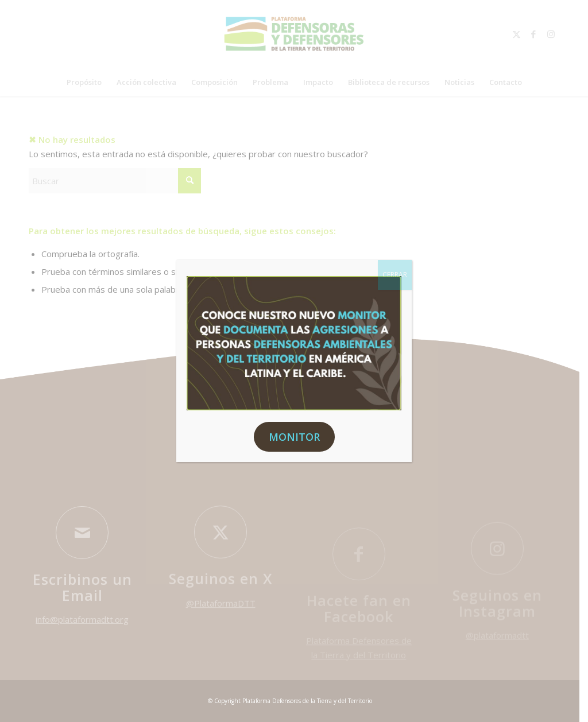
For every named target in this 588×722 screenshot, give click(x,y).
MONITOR (294, 437)
